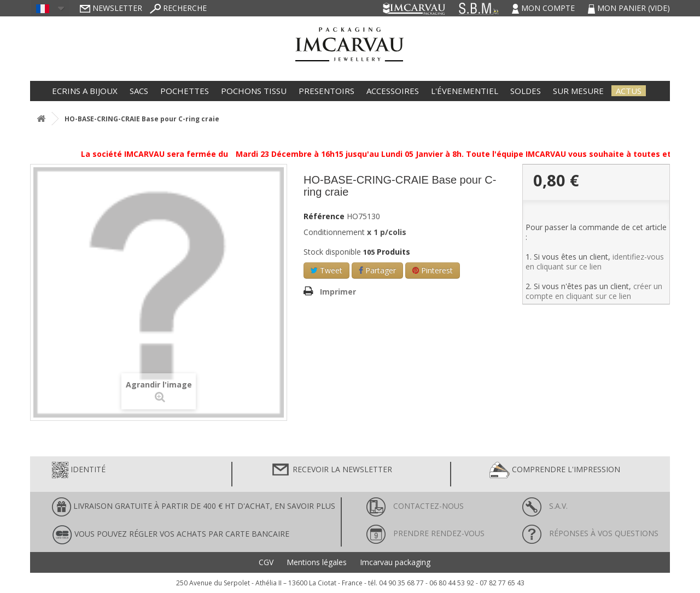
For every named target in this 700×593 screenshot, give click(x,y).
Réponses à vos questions (590, 533)
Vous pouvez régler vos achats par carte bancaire (171, 535)
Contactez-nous (415, 506)
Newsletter (111, 8)
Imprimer (338, 292)
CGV (266, 562)
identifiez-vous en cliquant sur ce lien (595, 262)
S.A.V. (545, 506)
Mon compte (544, 8)
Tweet (326, 270)
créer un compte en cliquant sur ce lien (594, 291)
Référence (324, 216)
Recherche (178, 8)
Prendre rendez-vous (425, 533)
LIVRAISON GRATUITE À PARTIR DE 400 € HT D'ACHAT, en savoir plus (194, 507)
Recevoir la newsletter (331, 470)
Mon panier (629, 8)
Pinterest (433, 270)
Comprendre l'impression (555, 470)
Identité (79, 470)
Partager (377, 270)
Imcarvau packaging (395, 562)
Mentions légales (317, 562)
